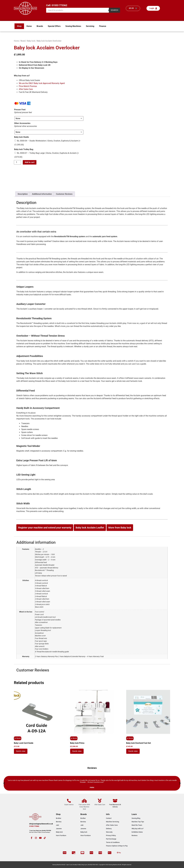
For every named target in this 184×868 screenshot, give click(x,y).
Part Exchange (111, 839)
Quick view (21, 751)
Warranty (109, 832)
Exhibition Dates (137, 832)
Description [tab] (23, 194)
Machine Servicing (112, 822)
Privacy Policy (111, 835)
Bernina (59, 822)
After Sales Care (26, 89)
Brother (59, 818)
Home (29, 26)
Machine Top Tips (138, 822)
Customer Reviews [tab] (64, 194)
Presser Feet (20, 110)
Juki (57, 825)
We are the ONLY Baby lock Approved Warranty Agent (42, 83)
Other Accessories (22, 123)
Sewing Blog (136, 818)
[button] (4, 783)
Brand (23, 41)
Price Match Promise (28, 86)
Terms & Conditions (113, 842)
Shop (19, 26)
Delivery (109, 829)
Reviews (135, 835)
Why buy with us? (138, 829)
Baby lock (31, 41)
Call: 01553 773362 (57, 5)
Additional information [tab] (42, 194)
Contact (109, 818)
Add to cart (30, 162)
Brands (40, 26)
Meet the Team (137, 825)
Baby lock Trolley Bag (24, 149)
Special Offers (54, 26)
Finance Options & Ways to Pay (117, 846)
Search (114, 10)
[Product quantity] (17, 162)
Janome (59, 829)
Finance (103, 26)
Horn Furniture (61, 835)
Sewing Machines (73, 26)
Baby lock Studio (22, 137)
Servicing (90, 26)
